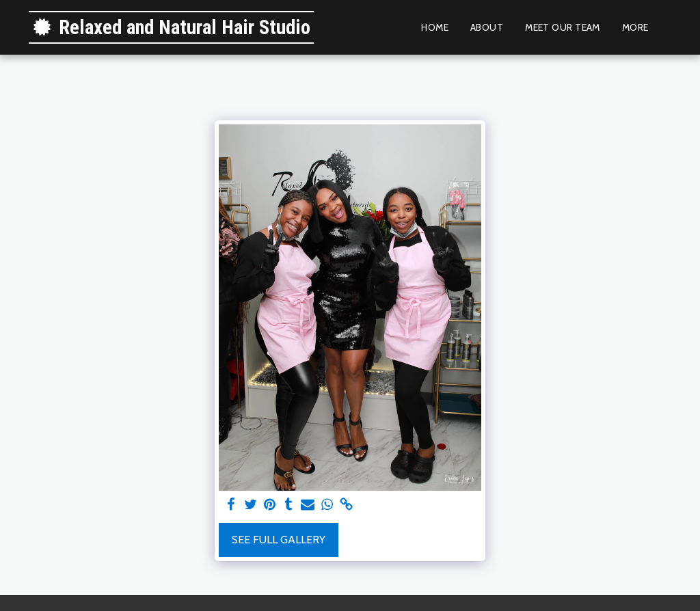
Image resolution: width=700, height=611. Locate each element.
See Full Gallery (279, 540)
